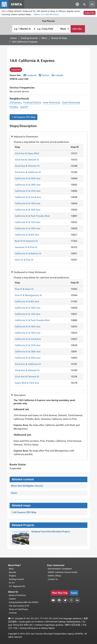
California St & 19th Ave (28, 204)
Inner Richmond (51, 103)
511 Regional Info (17, 586)
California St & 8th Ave (27, 235)
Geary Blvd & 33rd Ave (27, 383)
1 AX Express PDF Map (23, 117)
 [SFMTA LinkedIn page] (77, 600)
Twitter (46, 75)
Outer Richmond (71, 103)
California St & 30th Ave (28, 179)
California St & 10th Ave (28, 229)
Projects (12, 576)
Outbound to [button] (30, 272)
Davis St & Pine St (24, 260)
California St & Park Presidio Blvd (32, 216)
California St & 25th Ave (28, 191)
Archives (13, 613)
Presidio (14, 107)
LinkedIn (59, 75)
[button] (77, 4)
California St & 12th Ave (28, 222)
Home (13, 38)
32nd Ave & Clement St (27, 166)
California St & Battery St (28, 254)
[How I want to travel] (65, 29)
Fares (14, 493)
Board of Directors (17, 595)
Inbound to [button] (26, 137)
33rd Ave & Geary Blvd (27, 154)
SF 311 (12, 583)
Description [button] (20, 395)
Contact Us (53, 579)
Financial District (32, 103)
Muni (44, 38)
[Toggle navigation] (92, 4)
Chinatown (15, 103)
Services (12, 572)
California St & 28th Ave (28, 185)
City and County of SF (19, 606)
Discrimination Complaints (60, 569)
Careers (12, 599)
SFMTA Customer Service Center (63, 572)
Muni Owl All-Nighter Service (27, 486)
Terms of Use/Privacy (18, 609)
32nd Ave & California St (28, 172)
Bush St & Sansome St (26, 241)
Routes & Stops (59, 38)
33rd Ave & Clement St (27, 160)
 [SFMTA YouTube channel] (53, 600)
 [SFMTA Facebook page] (59, 600)
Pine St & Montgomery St (28, 295)
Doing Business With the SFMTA (24, 602)
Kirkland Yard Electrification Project (51, 532)
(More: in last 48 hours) (46, 14)
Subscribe (90, 13)
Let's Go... (78, 29)
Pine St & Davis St (24, 289)
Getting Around (29, 38)
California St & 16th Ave (28, 210)
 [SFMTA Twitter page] (65, 600)
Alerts (4, 11)
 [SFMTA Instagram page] (71, 600)
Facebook (31, 75)
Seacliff (24, 107)
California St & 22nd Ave (28, 197)
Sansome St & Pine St (26, 247)
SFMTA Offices (54, 576)
